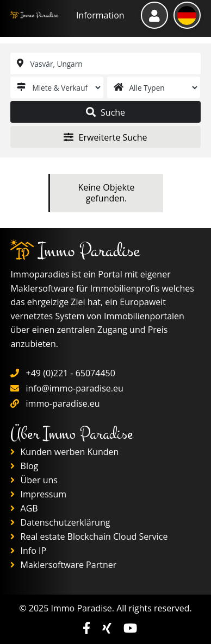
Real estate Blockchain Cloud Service (89, 536)
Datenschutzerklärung (60, 522)
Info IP (28, 551)
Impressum (38, 494)
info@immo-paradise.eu (75, 388)
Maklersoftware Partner (63, 565)
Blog (24, 466)
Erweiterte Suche (105, 137)
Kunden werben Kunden (64, 452)
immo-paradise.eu (63, 403)
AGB (24, 508)
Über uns (34, 480)
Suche (105, 112)
